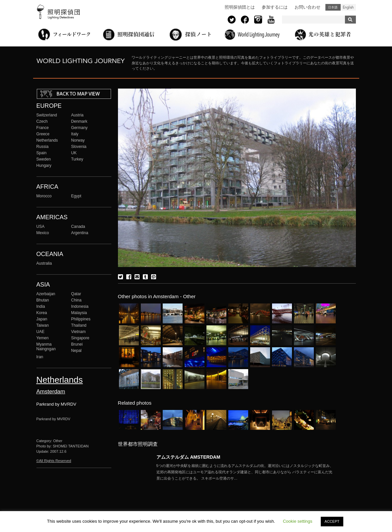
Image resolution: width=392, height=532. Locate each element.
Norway (78, 140)
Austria (78, 115)
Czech (42, 121)
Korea (42, 313)
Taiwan (43, 325)
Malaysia (79, 313)
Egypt (76, 196)
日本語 (333, 7)
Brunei (77, 344)
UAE (41, 332)
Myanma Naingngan (46, 347)
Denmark (79, 121)
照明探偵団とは (240, 7)
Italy (75, 134)
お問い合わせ (308, 7)
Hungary (44, 166)
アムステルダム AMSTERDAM (188, 457)
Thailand (79, 325)
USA (41, 227)
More (246, 472)
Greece (43, 134)
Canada (78, 227)
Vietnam (79, 332)
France (43, 128)
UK (74, 153)
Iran (40, 357)
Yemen (43, 338)
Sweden (44, 159)
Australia (44, 263)
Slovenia (79, 147)
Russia (43, 147)
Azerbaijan (46, 294)
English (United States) (348, 7)
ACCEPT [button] (332, 521)
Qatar (76, 294)
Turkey (77, 159)
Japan (42, 319)
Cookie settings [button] (298, 521)
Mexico (43, 233)
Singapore (80, 338)
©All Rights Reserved (54, 461)
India (41, 306)
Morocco (44, 196)
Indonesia (80, 306)
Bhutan (43, 300)
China (77, 300)
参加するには (275, 7)
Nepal (77, 351)
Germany (80, 128)
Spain (42, 153)
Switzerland (47, 115)
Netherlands (47, 140)
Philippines (81, 319)
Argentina (80, 233)
